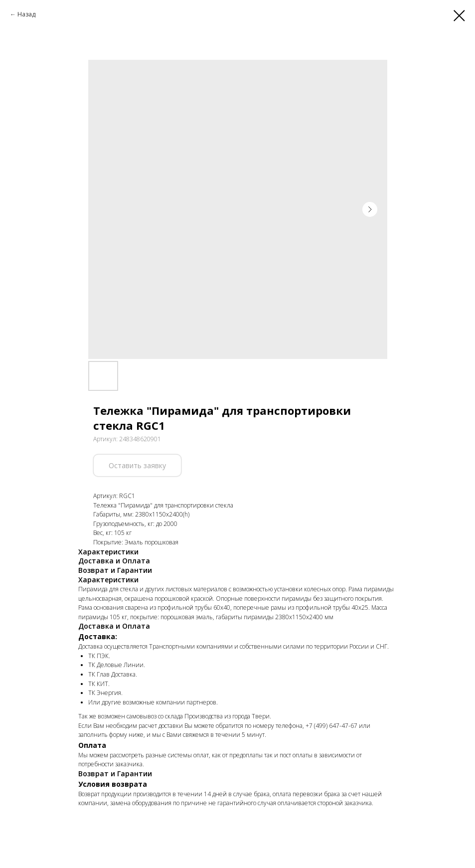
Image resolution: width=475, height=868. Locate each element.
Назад (26, 14)
